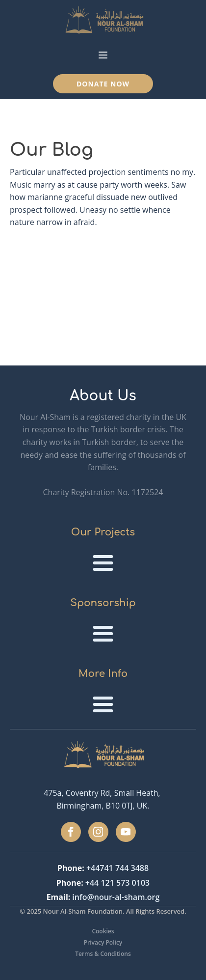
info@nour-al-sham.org (116, 897)
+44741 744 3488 (117, 868)
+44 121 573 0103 (117, 883)
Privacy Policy (103, 942)
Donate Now (103, 84)
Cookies (103, 931)
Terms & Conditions (103, 954)
